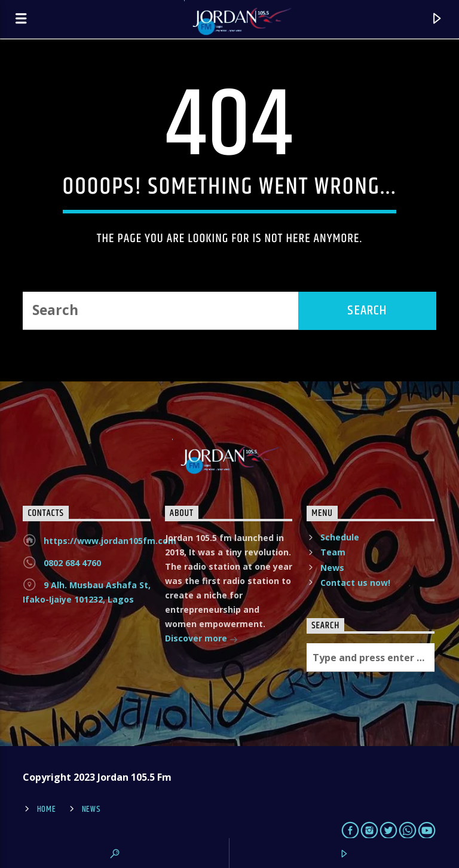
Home (47, 809)
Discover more (201, 639)
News (332, 568)
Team (333, 552)
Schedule (340, 537)
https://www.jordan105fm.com (110, 541)
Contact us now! (355, 583)
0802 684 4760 (72, 563)
